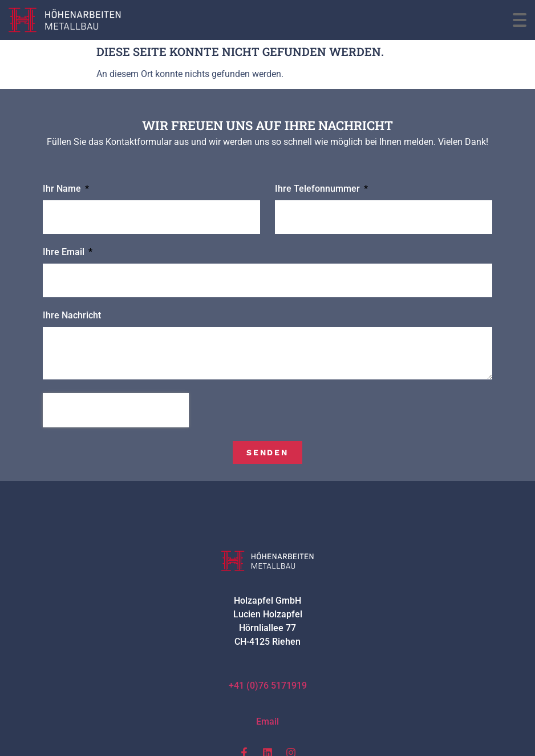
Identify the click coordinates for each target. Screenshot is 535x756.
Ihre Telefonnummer (319, 189)
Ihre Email (65, 252)
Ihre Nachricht (72, 316)
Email (267, 721)
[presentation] (116, 410)
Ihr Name (63, 189)
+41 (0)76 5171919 (268, 686)
